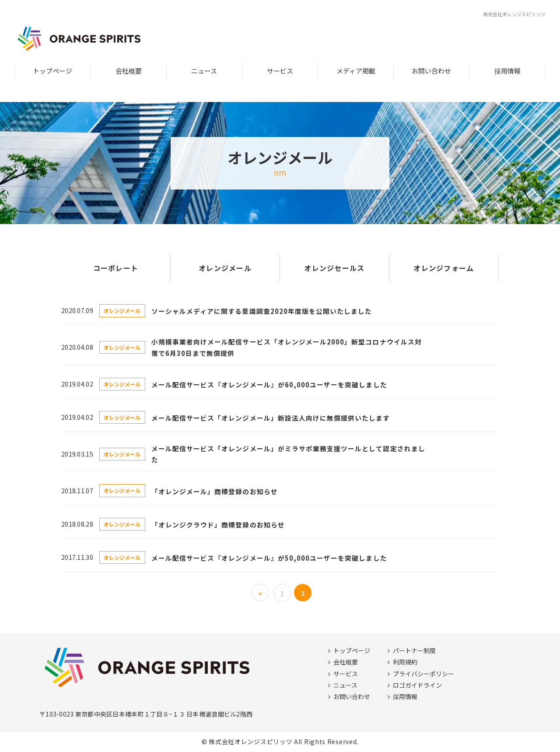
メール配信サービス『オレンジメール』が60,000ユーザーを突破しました (269, 385)
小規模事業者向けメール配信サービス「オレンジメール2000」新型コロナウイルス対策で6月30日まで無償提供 (287, 347)
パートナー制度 (414, 650)
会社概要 (129, 71)
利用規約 (405, 662)
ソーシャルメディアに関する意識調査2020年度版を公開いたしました (262, 311)
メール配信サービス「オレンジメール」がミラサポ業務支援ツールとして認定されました (288, 454)
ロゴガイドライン (417, 685)
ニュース (204, 71)
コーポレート (116, 268)
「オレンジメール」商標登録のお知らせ (215, 491)
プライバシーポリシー (423, 674)
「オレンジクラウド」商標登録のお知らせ (218, 525)
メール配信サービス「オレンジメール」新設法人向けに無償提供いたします (271, 418)
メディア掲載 (356, 71)
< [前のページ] (260, 594)
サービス (280, 71)
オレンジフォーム (444, 268)
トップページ (52, 71)
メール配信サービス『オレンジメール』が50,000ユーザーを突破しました (269, 558)
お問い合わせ (431, 71)
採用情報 (507, 71)
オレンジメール (225, 268)
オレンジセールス (334, 268)
